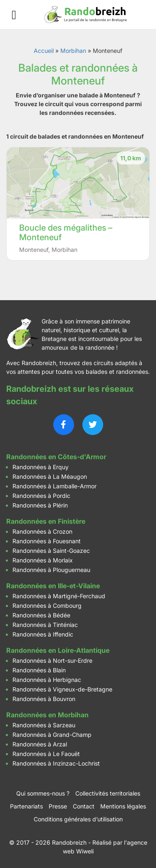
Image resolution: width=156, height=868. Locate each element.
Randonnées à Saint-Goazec (51, 551)
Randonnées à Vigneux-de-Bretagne (62, 689)
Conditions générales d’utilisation (78, 819)
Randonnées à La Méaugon (50, 476)
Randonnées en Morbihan (47, 715)
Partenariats (26, 806)
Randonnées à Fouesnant (47, 541)
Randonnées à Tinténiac (45, 625)
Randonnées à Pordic (41, 496)
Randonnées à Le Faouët (46, 754)
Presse (58, 806)
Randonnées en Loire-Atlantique (58, 650)
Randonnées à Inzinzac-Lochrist (56, 763)
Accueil (44, 51)
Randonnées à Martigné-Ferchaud (59, 596)
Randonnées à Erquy (41, 467)
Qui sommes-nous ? (43, 793)
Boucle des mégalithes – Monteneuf (66, 233)
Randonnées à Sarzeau (44, 725)
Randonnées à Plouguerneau (51, 570)
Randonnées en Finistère (46, 521)
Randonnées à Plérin (40, 505)
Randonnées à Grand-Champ (52, 735)
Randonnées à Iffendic (43, 634)
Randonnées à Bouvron (44, 699)
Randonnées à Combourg (47, 606)
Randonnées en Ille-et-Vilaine (53, 586)
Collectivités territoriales (108, 793)
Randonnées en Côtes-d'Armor (56, 457)
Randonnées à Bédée (41, 615)
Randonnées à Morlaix (43, 560)
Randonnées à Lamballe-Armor (54, 486)
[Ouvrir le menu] (14, 15)
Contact (84, 806)
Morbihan (73, 51)
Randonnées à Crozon (42, 531)
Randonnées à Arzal (40, 744)
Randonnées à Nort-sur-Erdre (52, 660)
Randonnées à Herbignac (47, 680)
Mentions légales (123, 806)
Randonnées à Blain (39, 670)
